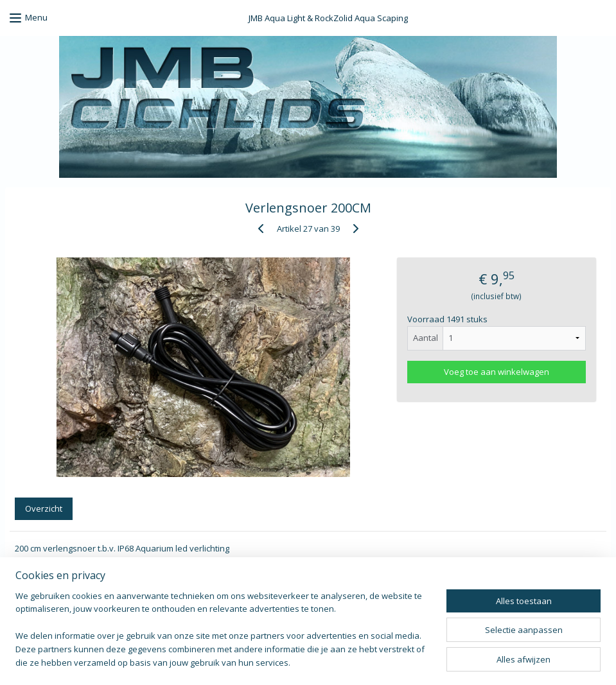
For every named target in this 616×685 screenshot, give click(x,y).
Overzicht (44, 509)
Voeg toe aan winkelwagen (497, 372)
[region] (223, 637)
